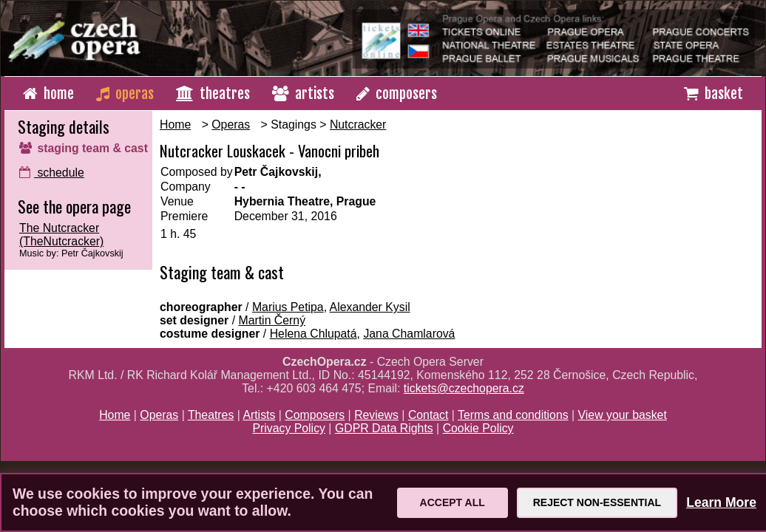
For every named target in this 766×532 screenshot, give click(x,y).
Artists (259, 415)
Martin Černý (272, 320)
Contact (428, 415)
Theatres (211, 415)
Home (175, 125)
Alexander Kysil (370, 307)
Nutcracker (358, 125)
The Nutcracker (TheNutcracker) (61, 235)
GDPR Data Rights (384, 428)
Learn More (721, 502)
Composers (315, 415)
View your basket (623, 415)
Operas (231, 125)
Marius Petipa (288, 307)
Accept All (453, 502)
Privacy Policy (289, 428)
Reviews (376, 415)
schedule (52, 173)
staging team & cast (84, 148)
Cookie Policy (478, 428)
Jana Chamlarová (409, 334)
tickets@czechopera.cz (464, 388)
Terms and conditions (513, 415)
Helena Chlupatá (313, 334)
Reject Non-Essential (597, 502)
